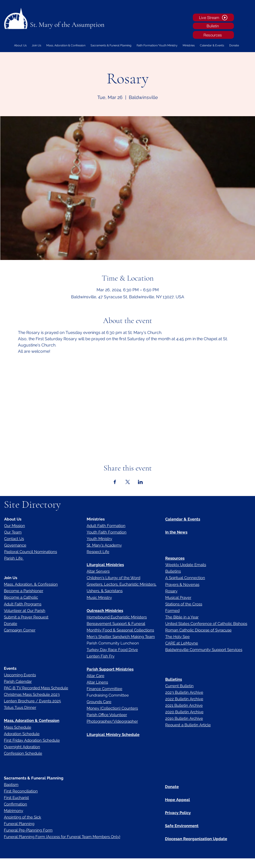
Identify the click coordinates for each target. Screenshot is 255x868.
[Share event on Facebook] (115, 482)
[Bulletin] (213, 26)
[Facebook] (232, 864)
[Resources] (213, 35)
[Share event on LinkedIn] (140, 482)
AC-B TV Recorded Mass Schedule (37, 688)
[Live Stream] (213, 17)
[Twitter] (239, 864)
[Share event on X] (128, 482)
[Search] (250, 26)
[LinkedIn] (247, 864)
